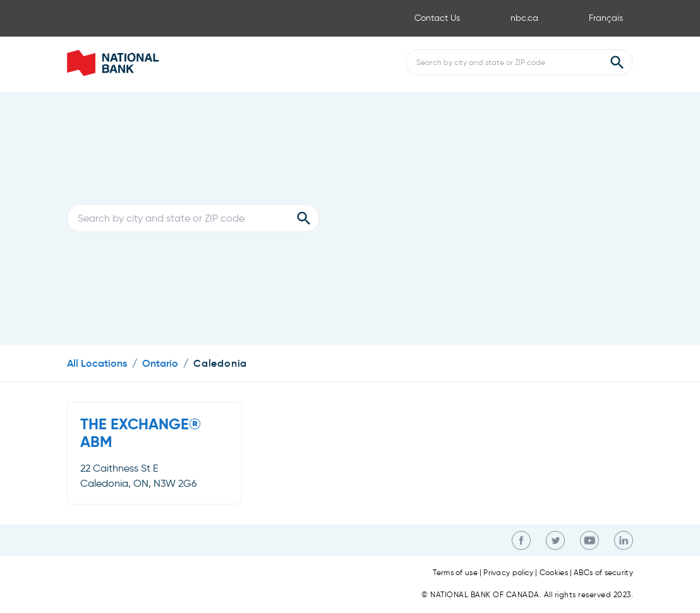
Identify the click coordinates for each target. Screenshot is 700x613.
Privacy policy (508, 573)
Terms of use (455, 573)
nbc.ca (524, 18)
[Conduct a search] (504, 62)
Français (606, 18)
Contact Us (437, 18)
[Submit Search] (617, 62)
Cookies (554, 573)
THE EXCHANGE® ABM (141, 433)
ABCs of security (603, 573)
